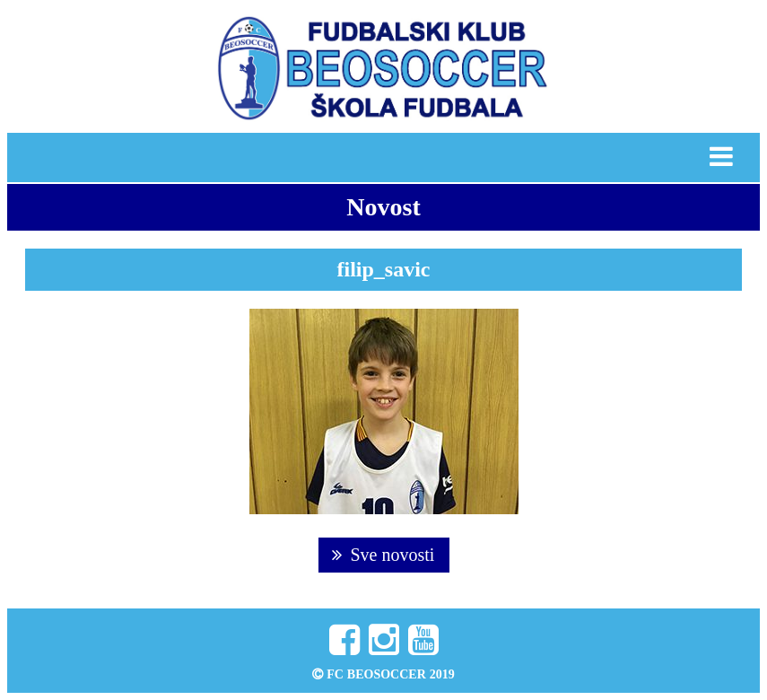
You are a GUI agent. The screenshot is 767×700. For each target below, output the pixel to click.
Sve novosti (383, 555)
